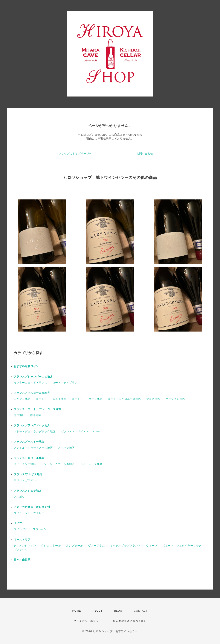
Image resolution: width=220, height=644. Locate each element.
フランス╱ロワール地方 (29, 458)
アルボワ (19, 497)
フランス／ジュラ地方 (28, 491)
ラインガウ (21, 529)
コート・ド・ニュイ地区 (51, 399)
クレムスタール (51, 546)
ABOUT (98, 611)
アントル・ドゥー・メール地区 (33, 448)
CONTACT (141, 611)
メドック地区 (66, 448)
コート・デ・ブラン (65, 383)
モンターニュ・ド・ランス (31, 383)
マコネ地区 (153, 399)
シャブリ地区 (22, 399)
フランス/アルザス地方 (28, 474)
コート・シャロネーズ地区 (124, 399)
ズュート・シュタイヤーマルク (182, 546)
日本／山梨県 (22, 560)
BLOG (118, 611)
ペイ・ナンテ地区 (25, 464)
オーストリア (22, 540)
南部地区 (36, 415)
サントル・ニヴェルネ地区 (58, 464)
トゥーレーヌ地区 (91, 464)
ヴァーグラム (96, 546)
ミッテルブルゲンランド (125, 546)
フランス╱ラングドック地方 (32, 425)
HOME (77, 611)
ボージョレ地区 (175, 399)
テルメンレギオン (25, 546)
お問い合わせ (145, 154)
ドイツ (18, 523)
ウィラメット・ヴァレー (29, 513)
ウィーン (152, 546)
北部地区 (19, 415)
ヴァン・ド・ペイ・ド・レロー (80, 431)
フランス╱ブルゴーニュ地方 (32, 393)
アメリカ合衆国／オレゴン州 (32, 507)
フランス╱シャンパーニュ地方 (33, 377)
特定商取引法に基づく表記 (130, 621)
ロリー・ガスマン (25, 480)
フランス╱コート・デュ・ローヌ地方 (37, 409)
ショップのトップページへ (75, 154)
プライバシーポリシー (87, 621)
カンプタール (75, 546)
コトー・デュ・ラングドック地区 (35, 431)
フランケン (40, 529)
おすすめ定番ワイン (26, 366)
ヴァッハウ (21, 549)
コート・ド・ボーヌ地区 (87, 399)
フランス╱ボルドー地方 (29, 442)
